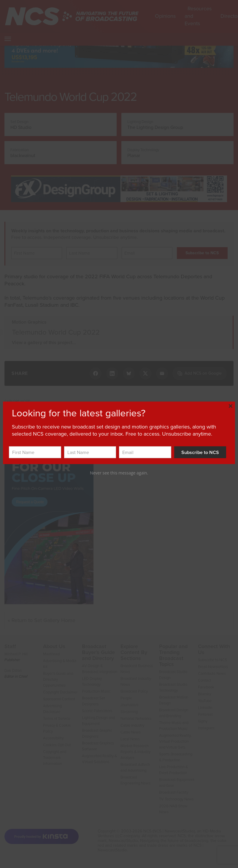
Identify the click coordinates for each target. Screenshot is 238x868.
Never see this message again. (119, 473)
